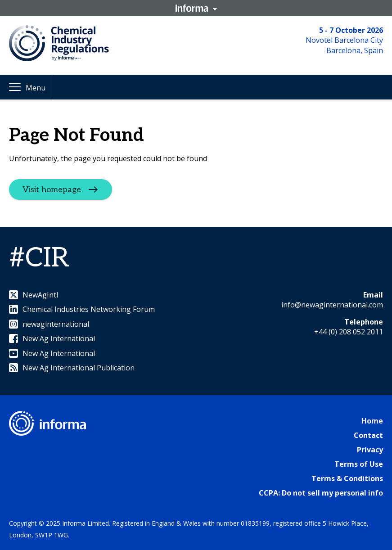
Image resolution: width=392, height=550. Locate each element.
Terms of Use (359, 464)
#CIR (39, 258)
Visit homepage (52, 190)
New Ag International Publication (72, 368)
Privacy (370, 450)
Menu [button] (36, 88)
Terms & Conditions (347, 478)
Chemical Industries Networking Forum (82, 309)
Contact (368, 435)
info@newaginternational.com (332, 305)
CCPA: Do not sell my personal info (321, 493)
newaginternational (49, 324)
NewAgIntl (34, 295)
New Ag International (52, 338)
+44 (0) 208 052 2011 (349, 332)
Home (372, 421)
